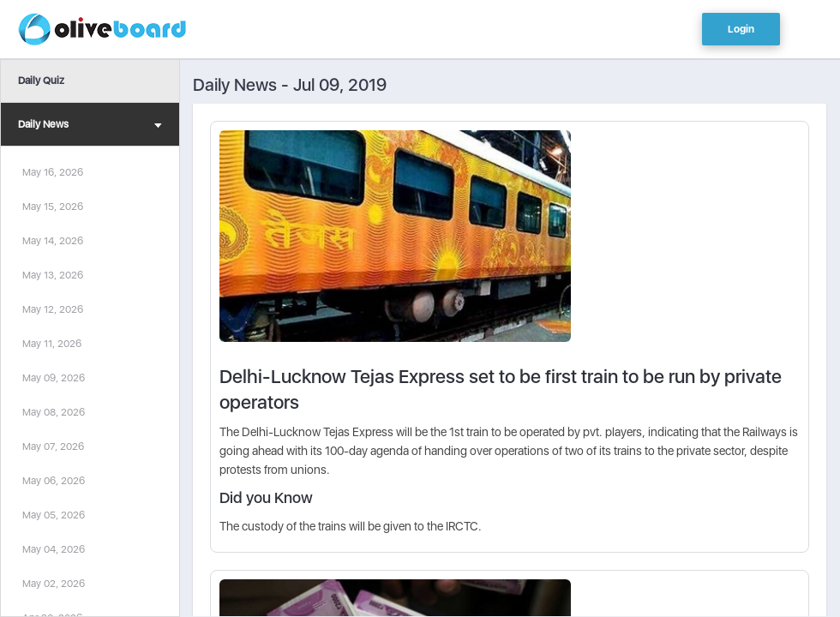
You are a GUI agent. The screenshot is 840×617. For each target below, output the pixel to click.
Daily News (90, 126)
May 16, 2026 (53, 172)
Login (741, 29)
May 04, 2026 (54, 549)
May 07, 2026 (53, 446)
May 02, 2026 (54, 584)
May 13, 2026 (53, 275)
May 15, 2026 (53, 207)
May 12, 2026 (53, 309)
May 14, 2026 (53, 241)
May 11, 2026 (52, 344)
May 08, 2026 (54, 412)
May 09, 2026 (54, 378)
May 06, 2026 (54, 481)
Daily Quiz (41, 81)
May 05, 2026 (54, 515)
